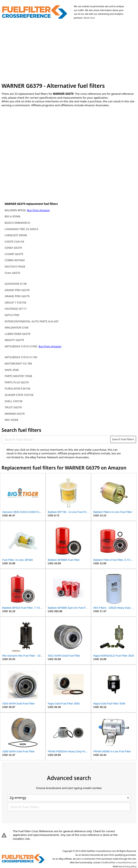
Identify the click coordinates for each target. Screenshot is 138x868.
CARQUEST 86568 (16, 235)
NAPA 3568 (12, 370)
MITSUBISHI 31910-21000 (21, 346)
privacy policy (130, 866)
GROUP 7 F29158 (16, 303)
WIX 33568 (11, 420)
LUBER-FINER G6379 (18, 334)
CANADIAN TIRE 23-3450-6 (22, 229)
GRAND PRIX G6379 (17, 296)
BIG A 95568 (12, 216)
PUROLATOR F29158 (17, 388)
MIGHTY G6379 (14, 340)
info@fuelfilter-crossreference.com (119, 862)
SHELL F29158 (14, 401)
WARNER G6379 (15, 414)
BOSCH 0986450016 (17, 223)
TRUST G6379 (13, 407)
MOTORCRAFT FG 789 (18, 363)
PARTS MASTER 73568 (18, 376)
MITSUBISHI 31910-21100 (21, 357)
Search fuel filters (123, 439)
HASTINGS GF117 (16, 309)
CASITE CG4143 (14, 242)
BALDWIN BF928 (16, 210)
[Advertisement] (69, 52)
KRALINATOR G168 (17, 327)
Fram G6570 (12, 273)
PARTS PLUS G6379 (17, 382)
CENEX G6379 (13, 248)
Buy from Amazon (38, 210)
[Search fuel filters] (56, 439)
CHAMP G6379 (14, 254)
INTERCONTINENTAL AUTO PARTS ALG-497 (32, 321)
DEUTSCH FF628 (15, 266)
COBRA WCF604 (15, 260)
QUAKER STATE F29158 (19, 395)
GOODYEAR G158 (16, 284)
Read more (89, 18)
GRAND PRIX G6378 (17, 290)
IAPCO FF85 (12, 315)
